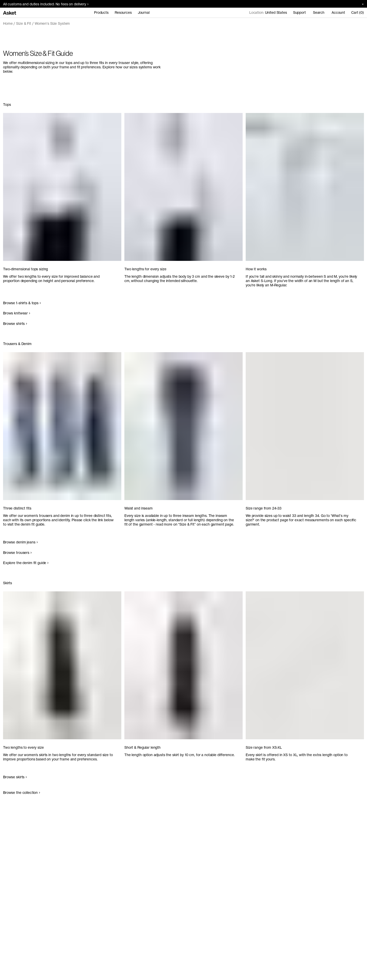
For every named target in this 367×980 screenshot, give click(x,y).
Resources (123, 12)
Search (319, 12)
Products (101, 12)
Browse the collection (22, 793)
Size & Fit (24, 23)
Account (338, 12)
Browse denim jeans (20, 542)
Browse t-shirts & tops (22, 303)
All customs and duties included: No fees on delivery (46, 4)
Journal (144, 12)
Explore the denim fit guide (26, 563)
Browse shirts (15, 324)
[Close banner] (361, 4)
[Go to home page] (10, 13)
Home (8, 23)
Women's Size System (52, 23)
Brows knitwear (17, 313)
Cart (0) (358, 12)
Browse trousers (17, 553)
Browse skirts (15, 777)
